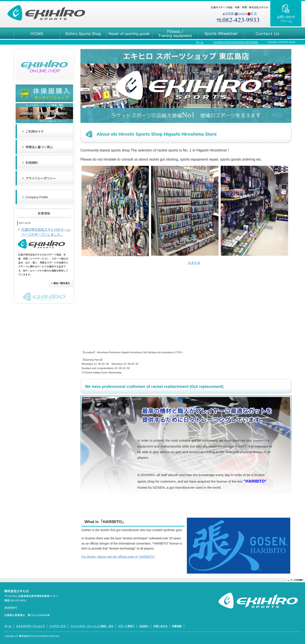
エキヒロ (194, 263)
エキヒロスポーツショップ (30, 626)
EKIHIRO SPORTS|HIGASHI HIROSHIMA (236, 42)
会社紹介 (144, 626)
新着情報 (177, 626)
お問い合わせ (160, 626)
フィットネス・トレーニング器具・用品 (92, 626)
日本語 (228, 14)
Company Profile (37, 197)
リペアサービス (58, 626)
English (241, 14)
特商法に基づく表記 (39, 147)
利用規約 (32, 163)
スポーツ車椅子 (126, 626)
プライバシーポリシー (41, 178)
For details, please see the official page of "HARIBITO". (119, 557)
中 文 (252, 14)
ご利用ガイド (35, 132)
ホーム (200, 42)
